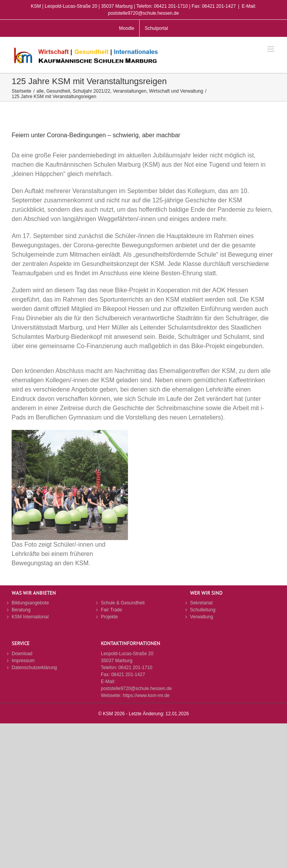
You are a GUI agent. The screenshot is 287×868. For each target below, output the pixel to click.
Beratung (21, 610)
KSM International (30, 617)
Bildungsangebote (30, 603)
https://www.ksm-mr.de (146, 695)
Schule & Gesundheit (123, 603)
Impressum (23, 661)
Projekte (109, 617)
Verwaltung (201, 617)
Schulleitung (203, 610)
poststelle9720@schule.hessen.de (136, 689)
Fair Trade (112, 610)
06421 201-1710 (135, 668)
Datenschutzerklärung (34, 668)
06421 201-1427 (128, 675)
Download (22, 654)
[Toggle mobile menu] (271, 49)
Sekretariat (201, 603)
